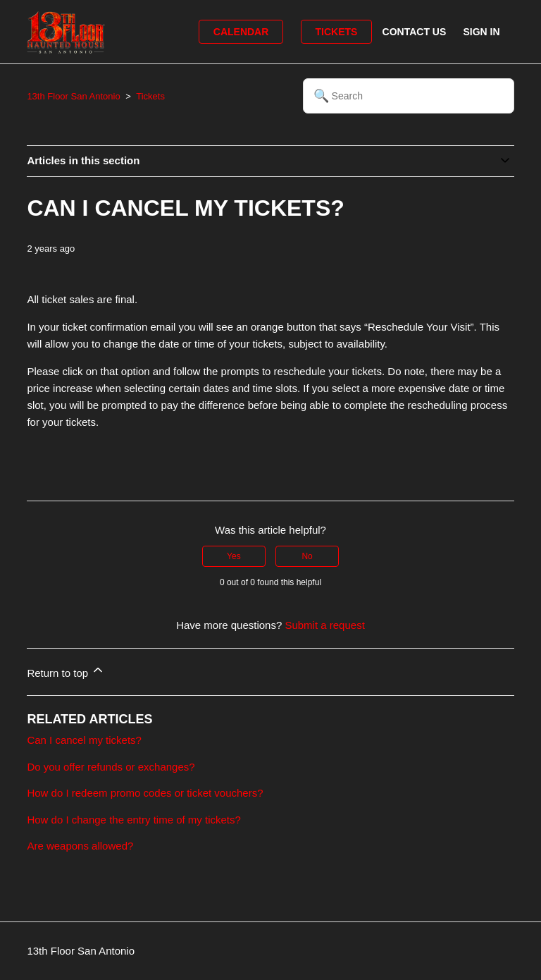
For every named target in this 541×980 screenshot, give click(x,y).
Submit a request (324, 625)
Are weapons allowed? (80, 846)
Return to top (66, 671)
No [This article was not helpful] (307, 556)
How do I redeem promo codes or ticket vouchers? (145, 793)
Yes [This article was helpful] (234, 556)
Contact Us (415, 32)
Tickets (337, 32)
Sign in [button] (481, 32)
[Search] (409, 96)
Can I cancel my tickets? (84, 740)
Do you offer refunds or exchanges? (111, 767)
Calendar (241, 32)
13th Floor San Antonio (73, 96)
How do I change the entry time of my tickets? (133, 820)
